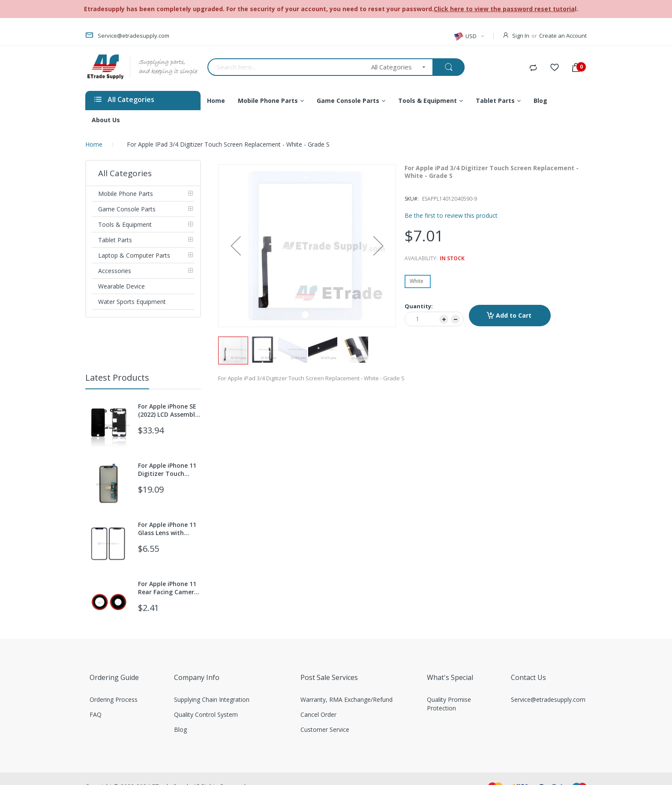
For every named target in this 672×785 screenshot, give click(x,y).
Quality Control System (206, 714)
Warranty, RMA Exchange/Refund (346, 699)
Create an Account (563, 36)
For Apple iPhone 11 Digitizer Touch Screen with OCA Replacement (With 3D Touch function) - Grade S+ (169, 469)
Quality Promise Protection (449, 704)
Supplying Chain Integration (212, 699)
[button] (236, 246)
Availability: (421, 258)
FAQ (96, 714)
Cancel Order (318, 714)
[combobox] (286, 67)
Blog (180, 729)
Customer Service (325, 729)
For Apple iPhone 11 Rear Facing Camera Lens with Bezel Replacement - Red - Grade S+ (168, 588)
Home (94, 144)
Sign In (521, 36)
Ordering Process (114, 699)
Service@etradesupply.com (548, 699)
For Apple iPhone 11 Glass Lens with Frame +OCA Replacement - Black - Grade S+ (169, 529)
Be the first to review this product (451, 215)
